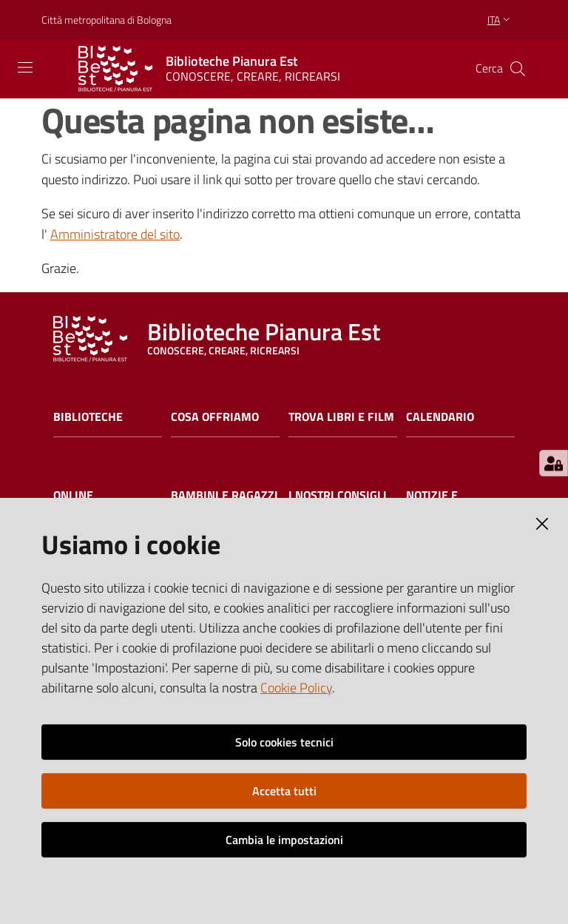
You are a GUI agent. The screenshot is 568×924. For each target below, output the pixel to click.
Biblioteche (88, 417)
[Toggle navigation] (25, 67)
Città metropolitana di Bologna (106, 20)
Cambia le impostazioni (284, 840)
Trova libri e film (341, 417)
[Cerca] (518, 69)
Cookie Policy (296, 688)
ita (500, 20)
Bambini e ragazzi (224, 495)
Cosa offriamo (215, 417)
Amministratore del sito (115, 234)
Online (73, 495)
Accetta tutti (284, 791)
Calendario (440, 417)
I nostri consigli (338, 495)
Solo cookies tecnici (284, 742)
